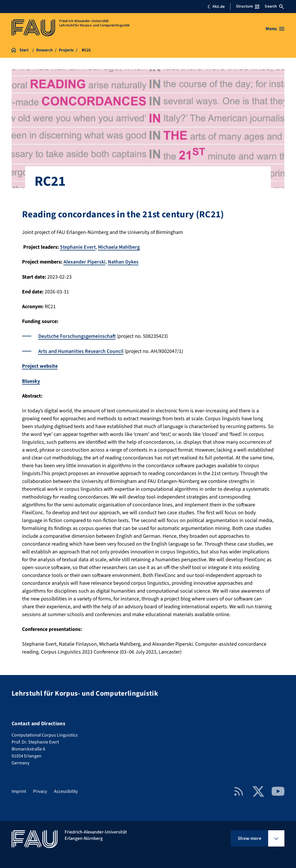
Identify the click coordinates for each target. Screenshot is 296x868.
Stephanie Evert (78, 247)
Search (274, 6)
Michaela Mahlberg (119, 247)
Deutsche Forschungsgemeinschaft (77, 336)
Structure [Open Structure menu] (248, 6)
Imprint (19, 790)
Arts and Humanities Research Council (81, 351)
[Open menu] (275, 29)
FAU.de (216, 7)
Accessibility (66, 790)
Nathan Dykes (123, 262)
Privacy (40, 790)
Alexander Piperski (85, 262)
